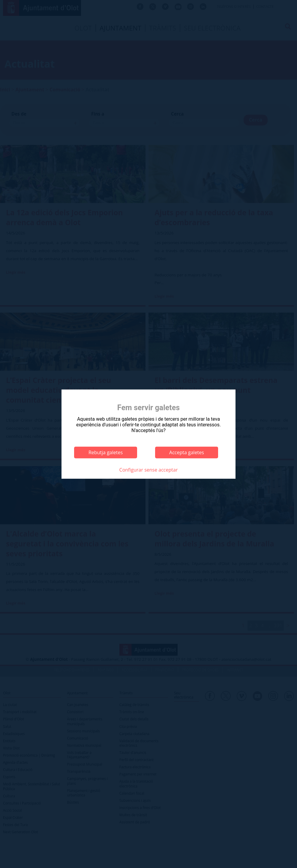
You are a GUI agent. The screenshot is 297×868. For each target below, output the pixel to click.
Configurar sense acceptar (149, 470)
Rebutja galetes (106, 452)
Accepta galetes (187, 452)
